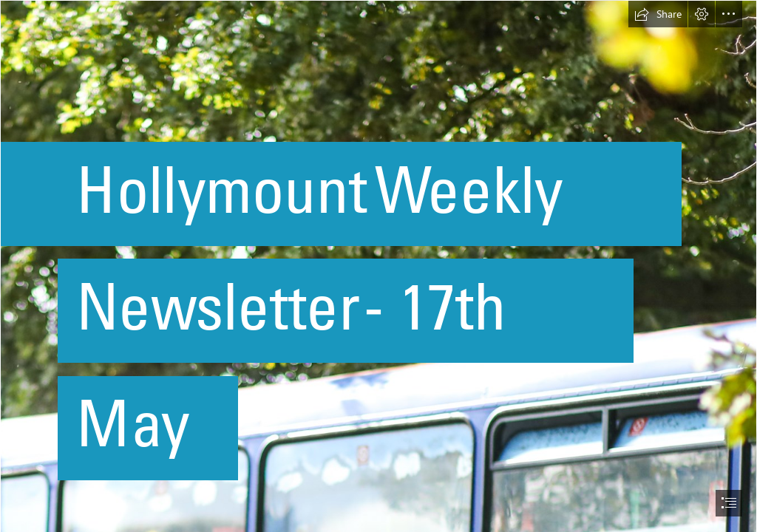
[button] (658, 14)
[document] (378, 266)
